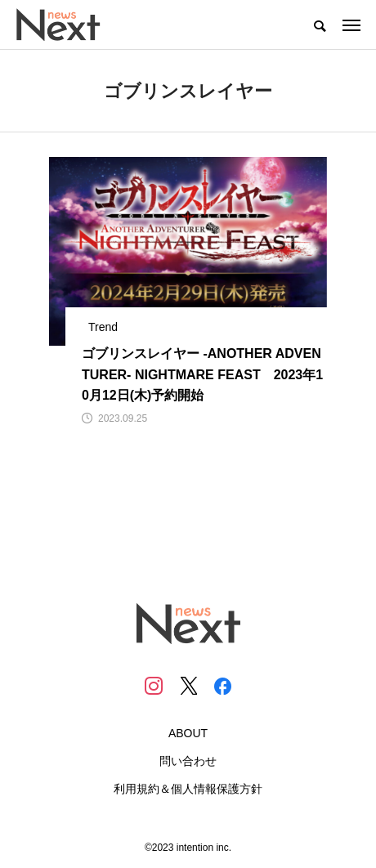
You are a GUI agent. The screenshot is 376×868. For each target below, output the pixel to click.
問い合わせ (188, 761)
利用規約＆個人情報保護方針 (188, 789)
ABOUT (188, 733)
